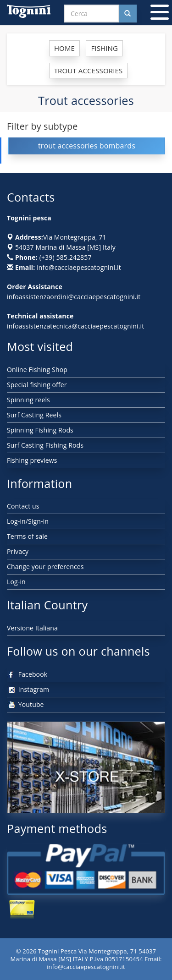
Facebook (27, 674)
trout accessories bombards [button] (87, 146)
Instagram (28, 689)
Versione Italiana (32, 628)
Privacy (18, 551)
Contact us (23, 506)
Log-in (16, 582)
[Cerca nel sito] (128, 14)
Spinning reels (28, 400)
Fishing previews (32, 460)
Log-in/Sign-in (28, 521)
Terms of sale (27, 536)
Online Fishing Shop (37, 370)
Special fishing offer (37, 385)
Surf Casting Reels (34, 415)
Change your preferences (45, 567)
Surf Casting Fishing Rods (45, 445)
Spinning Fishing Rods (40, 430)
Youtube (25, 704)
